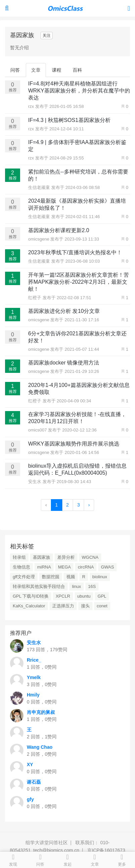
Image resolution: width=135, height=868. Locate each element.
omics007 (38, 430)
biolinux (100, 577)
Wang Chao (40, 747)
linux (77, 586)
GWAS (107, 567)
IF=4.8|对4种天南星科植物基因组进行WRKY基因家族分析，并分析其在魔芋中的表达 (79, 91)
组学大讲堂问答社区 (47, 843)
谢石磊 (34, 782)
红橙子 (35, 298)
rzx (32, 106)
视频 (71, 577)
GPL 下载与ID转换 (31, 596)
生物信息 (21, 567)
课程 (57, 70)
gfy (30, 799)
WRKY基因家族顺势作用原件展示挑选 (74, 444)
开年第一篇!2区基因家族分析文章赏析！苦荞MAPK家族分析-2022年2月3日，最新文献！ (79, 282)
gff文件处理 (24, 577)
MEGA (64, 567)
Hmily (33, 695)
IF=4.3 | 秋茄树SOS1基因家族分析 (69, 120)
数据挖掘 (51, 577)
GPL (102, 596)
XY (30, 764)
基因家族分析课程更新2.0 (59, 230)
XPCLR (63, 596)
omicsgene (39, 239)
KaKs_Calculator (29, 606)
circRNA (86, 567)
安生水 (35, 482)
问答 (15, 70)
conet (102, 606)
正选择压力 (63, 606)
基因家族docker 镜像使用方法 (64, 363)
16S (92, 586)
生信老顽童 (40, 187)
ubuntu (84, 596)
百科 (77, 70)
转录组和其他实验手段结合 (39, 586)
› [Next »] (89, 505)
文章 (36, 70)
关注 (47, 36)
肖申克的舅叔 (41, 712)
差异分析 (66, 557)
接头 (85, 606)
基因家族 (42, 557)
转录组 (19, 557)
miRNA (44, 567)
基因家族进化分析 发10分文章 (64, 311)
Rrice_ (34, 660)
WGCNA (90, 557)
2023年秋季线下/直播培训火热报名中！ (75, 252)
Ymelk (34, 677)
